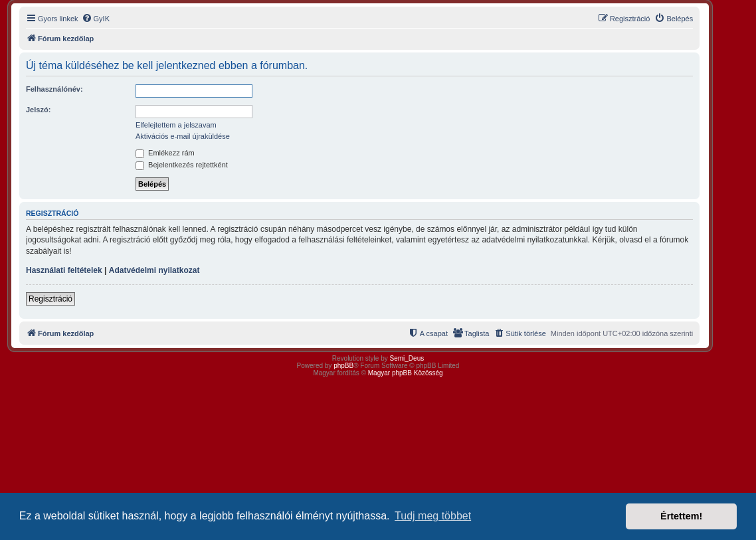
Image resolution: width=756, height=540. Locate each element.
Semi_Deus (407, 358)
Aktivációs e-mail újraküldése (183, 136)
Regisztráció (50, 299)
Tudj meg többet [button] (433, 516)
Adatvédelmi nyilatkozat (154, 270)
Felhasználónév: (54, 89)
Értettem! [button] (681, 516)
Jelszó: (38, 110)
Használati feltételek (64, 270)
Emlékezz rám (165, 153)
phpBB (343, 366)
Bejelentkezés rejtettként (182, 165)
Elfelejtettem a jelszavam (176, 125)
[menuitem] (96, 19)
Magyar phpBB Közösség (406, 373)
